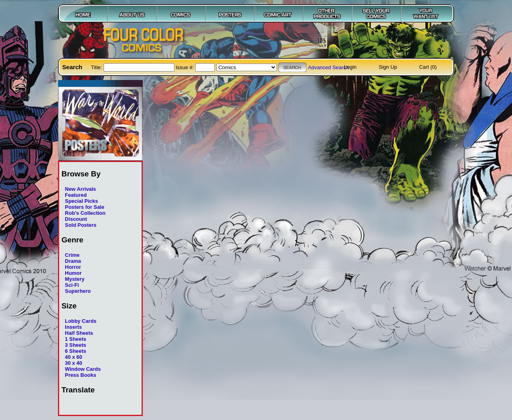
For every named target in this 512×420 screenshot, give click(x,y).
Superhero (78, 291)
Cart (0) (428, 67)
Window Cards (83, 369)
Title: (97, 67)
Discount (76, 219)
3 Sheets (75, 345)
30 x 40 (73, 363)
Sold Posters (81, 225)
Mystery (75, 279)
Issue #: (185, 67)
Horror (73, 267)
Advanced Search (328, 67)
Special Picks (81, 201)
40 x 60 (73, 357)
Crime (72, 255)
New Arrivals (80, 189)
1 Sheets (75, 339)
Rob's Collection (85, 213)
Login (350, 67)
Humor (73, 273)
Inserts (73, 327)
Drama (73, 261)
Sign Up (388, 67)
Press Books (80, 375)
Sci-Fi (72, 285)
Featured (76, 195)
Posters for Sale (84, 207)
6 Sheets (75, 351)
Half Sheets (79, 333)
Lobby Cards (81, 321)
